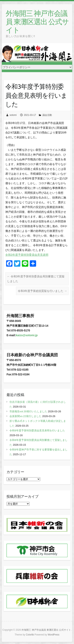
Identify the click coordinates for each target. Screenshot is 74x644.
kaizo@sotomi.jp (27, 335)
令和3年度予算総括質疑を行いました (42, 291)
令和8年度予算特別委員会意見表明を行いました (37, 430)
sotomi (13, 115)
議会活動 (47, 115)
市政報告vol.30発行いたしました (28, 411)
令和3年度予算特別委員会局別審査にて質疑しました (36, 279)
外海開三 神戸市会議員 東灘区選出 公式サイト (37, 22)
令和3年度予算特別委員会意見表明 (27, 255)
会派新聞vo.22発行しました (25, 416)
